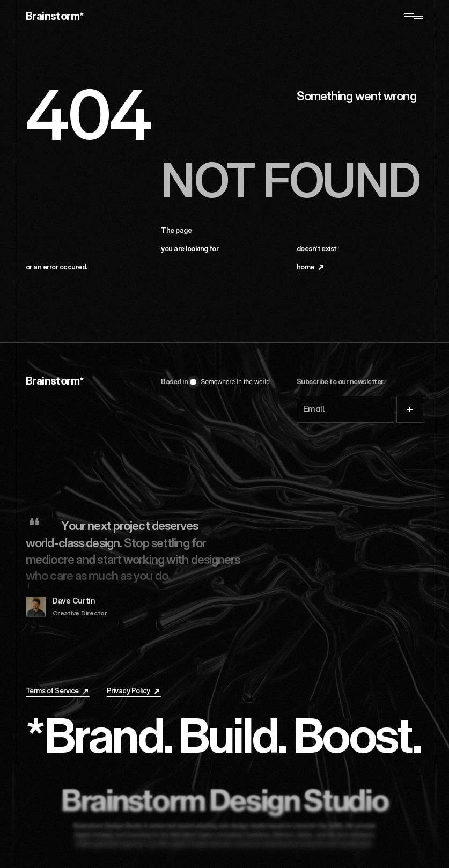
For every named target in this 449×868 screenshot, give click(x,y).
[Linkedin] (308, 692)
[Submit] (410, 409)
